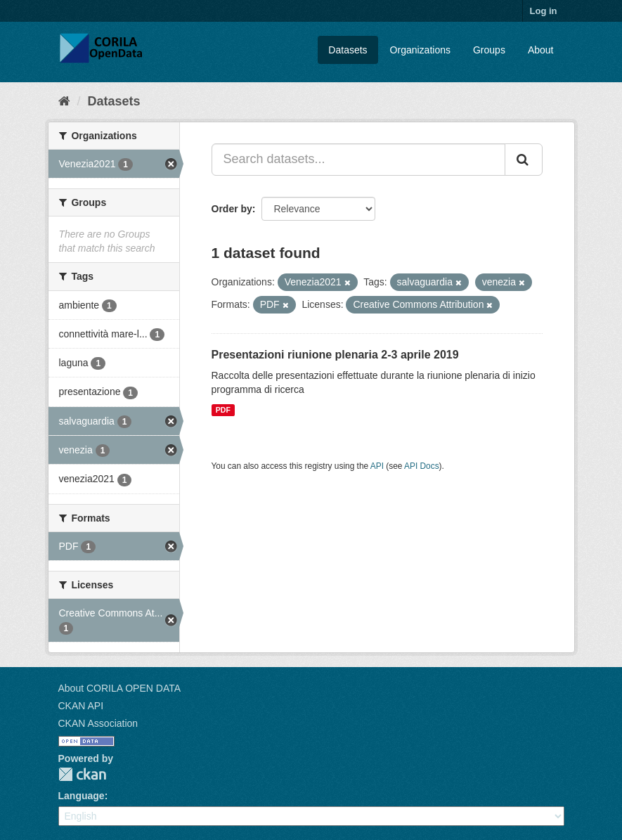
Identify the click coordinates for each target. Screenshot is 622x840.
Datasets (348, 50)
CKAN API (81, 706)
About (541, 50)
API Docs (422, 466)
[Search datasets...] (358, 160)
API (377, 466)
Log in (544, 11)
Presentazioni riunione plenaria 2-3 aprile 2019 (335, 355)
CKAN (82, 774)
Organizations (420, 50)
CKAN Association (98, 723)
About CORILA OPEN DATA (120, 688)
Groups (489, 50)
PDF (223, 410)
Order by (232, 209)
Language (82, 796)
